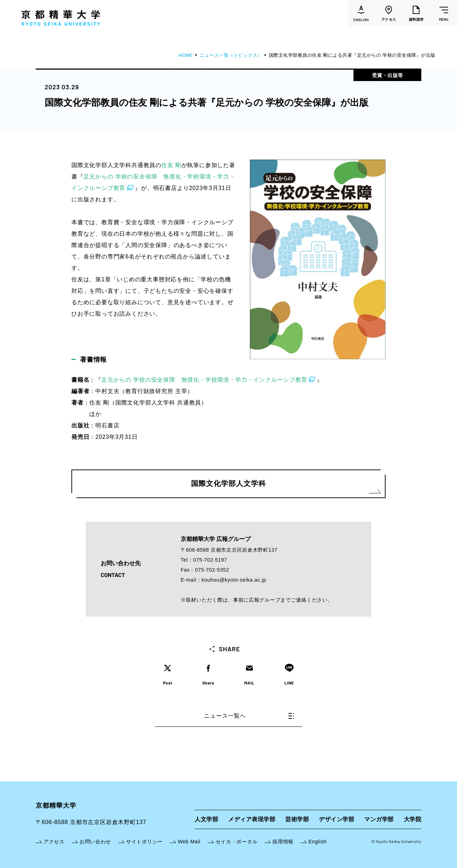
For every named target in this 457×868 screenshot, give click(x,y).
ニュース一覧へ (249, 716)
